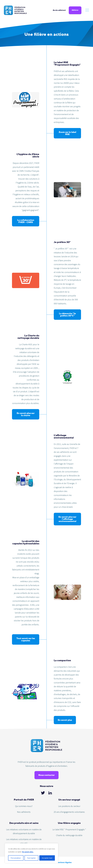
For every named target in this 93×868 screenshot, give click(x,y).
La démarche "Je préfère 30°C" (67, 315)
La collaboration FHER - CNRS (26, 221)
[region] (31, 853)
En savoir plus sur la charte (26, 414)
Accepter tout (47, 858)
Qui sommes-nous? (24, 806)
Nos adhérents (24, 812)
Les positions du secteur (69, 806)
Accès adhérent (59, 10)
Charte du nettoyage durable (69, 835)
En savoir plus (65, 720)
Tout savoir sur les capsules (26, 639)
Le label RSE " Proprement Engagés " (69, 829)
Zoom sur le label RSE (67, 133)
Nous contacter (46, 775)
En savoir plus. (28, 852)
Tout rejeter (31, 858)
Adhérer (75, 10)
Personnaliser (16, 858)
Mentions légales (64, 862)
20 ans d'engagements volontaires (69, 812)
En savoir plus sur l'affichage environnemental (67, 519)
